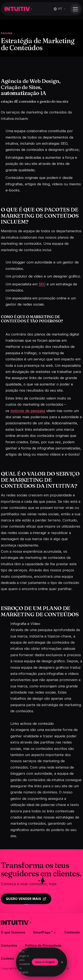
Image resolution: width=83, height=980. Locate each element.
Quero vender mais (26, 899)
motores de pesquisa (28, 411)
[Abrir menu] (75, 9)
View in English (45, 962)
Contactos (9, 946)
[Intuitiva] (18, 9)
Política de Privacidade (43, 946)
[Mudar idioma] (60, 9)
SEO (42, 284)
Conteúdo (72, 932)
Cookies (7, 959)
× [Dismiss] (62, 962)
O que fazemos (13, 932)
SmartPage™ (45, 932)
